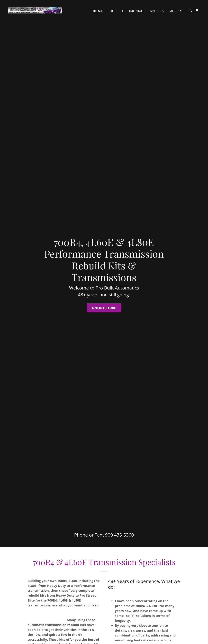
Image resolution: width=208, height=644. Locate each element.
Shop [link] (112, 11)
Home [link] (98, 11)
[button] (176, 11)
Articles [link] (157, 11)
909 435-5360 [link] (119, 535)
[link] (35, 10)
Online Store (104, 308)
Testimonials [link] (133, 11)
